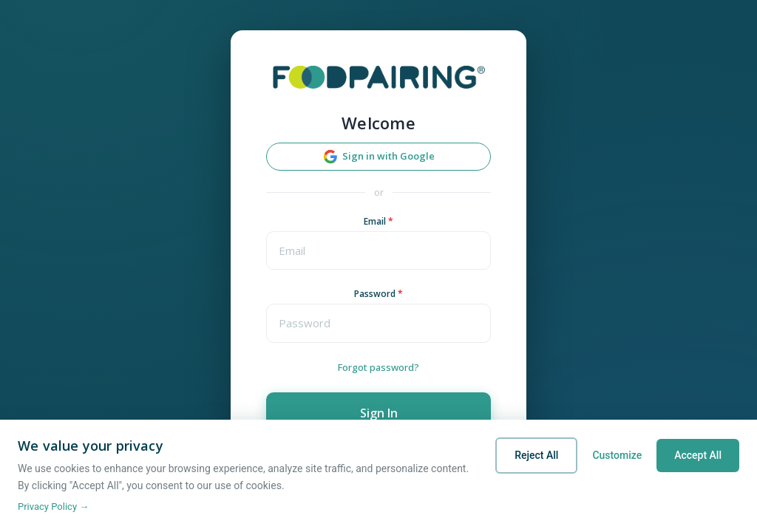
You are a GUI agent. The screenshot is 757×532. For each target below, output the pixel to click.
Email (378, 221)
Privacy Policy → (53, 507)
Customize (617, 455)
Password (378, 294)
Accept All (698, 455)
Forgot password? (378, 367)
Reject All (536, 455)
